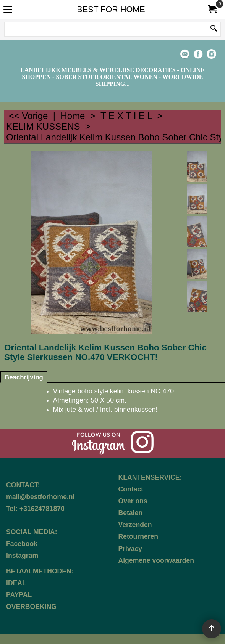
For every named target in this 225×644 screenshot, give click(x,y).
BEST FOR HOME (111, 9)
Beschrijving (24, 377)
